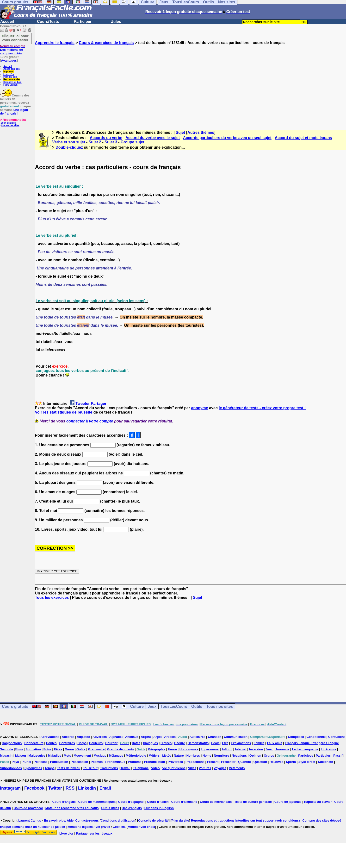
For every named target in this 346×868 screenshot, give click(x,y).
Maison (21, 756)
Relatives (276, 762)
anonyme (199, 408)
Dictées (166, 743)
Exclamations (241, 743)
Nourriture (222, 756)
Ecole (215, 743)
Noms (207, 756)
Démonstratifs (198, 743)
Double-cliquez (69, 147)
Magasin (6, 756)
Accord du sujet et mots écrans (303, 138)
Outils (197, 706)
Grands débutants (120, 749)
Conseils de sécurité (153, 820)
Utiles (116, 22)
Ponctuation (59, 762)
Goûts (81, 749)
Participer (83, 22)
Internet (241, 749)
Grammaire (96, 749)
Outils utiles (110, 808)
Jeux (152, 706)
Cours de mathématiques (97, 802)
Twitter (55, 788)
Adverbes (100, 737)
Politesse (40, 762)
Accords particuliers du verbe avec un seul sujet (227, 138)
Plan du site (10, 77)
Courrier (111, 743)
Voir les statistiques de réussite (64, 412)
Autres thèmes (201, 132)
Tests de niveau (69, 768)
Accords (68, 737)
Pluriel (26, 762)
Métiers (154, 756)
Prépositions (195, 762)
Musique (100, 756)
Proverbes (175, 762)
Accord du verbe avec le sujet (153, 138)
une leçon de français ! (14, 112)
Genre (69, 749)
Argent (146, 737)
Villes (192, 768)
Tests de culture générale (253, 802)
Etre (225, 743)
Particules (323, 756)
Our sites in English (159, 808)
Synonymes (33, 768)
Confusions (337, 737)
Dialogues (150, 743)
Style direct (307, 762)
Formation (33, 749)
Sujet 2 (95, 142)
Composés (296, 737)
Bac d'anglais (132, 808)
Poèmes (97, 762)
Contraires (67, 743)
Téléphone (141, 768)
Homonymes (189, 749)
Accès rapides (12, 69)
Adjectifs (83, 737)
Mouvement (82, 756)
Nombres (193, 756)
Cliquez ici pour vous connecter (15, 38)
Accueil (7, 22)
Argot (158, 737)
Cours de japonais (288, 802)
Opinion (255, 756)
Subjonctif (326, 762)
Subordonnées (11, 768)
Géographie (157, 749)
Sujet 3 (111, 142)
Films (19, 749)
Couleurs (96, 743)
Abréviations (50, 737)
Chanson (215, 737)
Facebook (34, 788)
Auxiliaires (198, 737)
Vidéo (155, 768)
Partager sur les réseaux (94, 833)
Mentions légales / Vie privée (89, 827)
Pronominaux (115, 762)
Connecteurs (34, 743)
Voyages (220, 768)
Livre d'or (9, 74)
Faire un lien (10, 85)
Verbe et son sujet (69, 142)
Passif (338, 756)
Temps (50, 768)
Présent (213, 762)
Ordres (269, 756)
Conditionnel (316, 737)
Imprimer (9, 72)
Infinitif (227, 749)
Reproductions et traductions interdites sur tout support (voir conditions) (245, 820)
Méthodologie (136, 756)
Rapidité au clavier (318, 802)
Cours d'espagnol (131, 802)
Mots (67, 756)
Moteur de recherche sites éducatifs (72, 808)
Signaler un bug (12, 82)
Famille (259, 743)
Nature (179, 756)
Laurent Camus (30, 820)
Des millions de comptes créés (13, 50)
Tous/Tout (90, 768)
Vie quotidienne (174, 768)
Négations (239, 756)
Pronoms (135, 762)
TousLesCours (174, 706)
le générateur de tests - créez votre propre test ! (262, 408)
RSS (70, 788)
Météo (167, 756)
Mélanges (116, 756)
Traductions (109, 768)
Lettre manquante (305, 749)
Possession (79, 762)
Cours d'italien (158, 802)
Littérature (328, 749)
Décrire (180, 743)
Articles (170, 737)
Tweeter (83, 404)
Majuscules (37, 756)
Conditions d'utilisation (118, 820)
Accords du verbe (106, 138)
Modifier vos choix (141, 827)
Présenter (228, 762)
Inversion (256, 749)
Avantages (9, 61)
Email (105, 788)
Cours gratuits (15, 706)
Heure (172, 749)
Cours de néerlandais (216, 802)
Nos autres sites (10, 125)
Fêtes (58, 749)
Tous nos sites (219, 706)
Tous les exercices (52, 597)
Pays (15, 762)
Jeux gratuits (8, 123)
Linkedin (87, 788)
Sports (291, 762)
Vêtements (237, 768)
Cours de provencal (28, 808)
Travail (125, 768)
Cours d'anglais (64, 802)
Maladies (55, 756)
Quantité (244, 762)
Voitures (205, 768)
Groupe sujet (133, 142)
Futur (47, 749)
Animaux (132, 737)
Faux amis (275, 743)
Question (260, 762)
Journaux (282, 749)
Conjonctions (12, 743)
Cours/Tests (48, 22)
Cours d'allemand (184, 802)
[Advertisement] (191, 83)
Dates (136, 743)
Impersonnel (210, 749)
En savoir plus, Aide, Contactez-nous (71, 820)
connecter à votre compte (90, 421)
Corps (82, 743)
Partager (99, 404)
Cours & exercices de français (106, 43)
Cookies (119, 827)
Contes (51, 743)
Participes (306, 756)
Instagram (10, 788)
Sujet (180, 132)
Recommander (12, 80)
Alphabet (116, 737)
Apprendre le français (55, 43)
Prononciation (154, 762)
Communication (236, 737)
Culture (137, 706)
